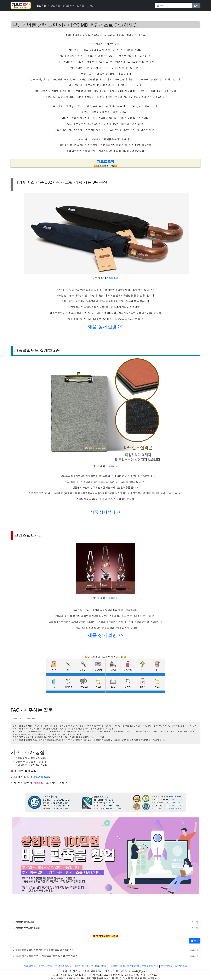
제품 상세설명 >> (105, 326)
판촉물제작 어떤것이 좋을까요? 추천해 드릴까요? (47, 950)
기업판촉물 (40, 5)
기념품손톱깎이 (63, 966)
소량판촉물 (54, 5)
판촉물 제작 (68, 5)
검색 (196, 5)
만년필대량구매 (99, 966)
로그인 (90, 5)
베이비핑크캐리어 (130, 966)
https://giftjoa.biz (41, 777)
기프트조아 (112, 278)
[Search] (173, 5)
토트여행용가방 (150, 966)
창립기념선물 (45, 966)
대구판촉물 (181, 966)
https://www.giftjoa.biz (28, 928)
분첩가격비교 (81, 966)
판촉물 (80, 5)
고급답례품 (167, 966)
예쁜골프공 (30, 966)
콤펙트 (114, 966)
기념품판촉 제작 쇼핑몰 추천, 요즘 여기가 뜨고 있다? (49, 956)
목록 (195, 941)
